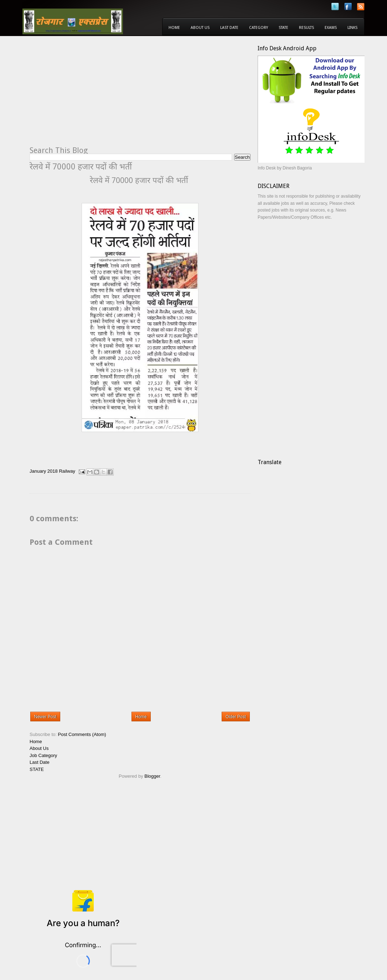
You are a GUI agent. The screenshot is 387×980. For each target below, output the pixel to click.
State (283, 28)
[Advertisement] (89, 95)
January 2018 (44, 471)
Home (174, 28)
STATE (37, 769)
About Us (200, 28)
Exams (331, 28)
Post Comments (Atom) (82, 734)
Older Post (236, 717)
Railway (67, 471)
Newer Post (45, 717)
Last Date (229, 28)
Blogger (152, 776)
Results (306, 28)
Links (352, 28)
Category (259, 28)
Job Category (43, 755)
